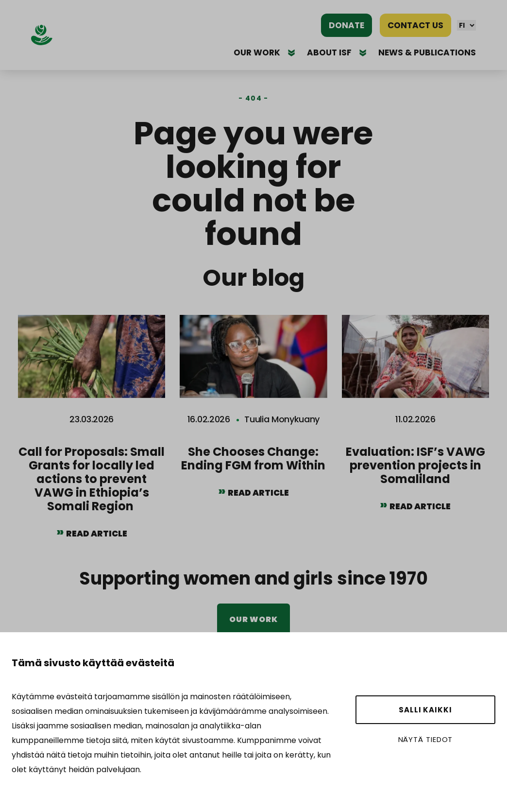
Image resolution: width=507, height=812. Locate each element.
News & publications (427, 52)
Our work (253, 619)
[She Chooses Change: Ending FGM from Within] (253, 414)
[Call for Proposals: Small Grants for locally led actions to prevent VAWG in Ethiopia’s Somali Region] (92, 435)
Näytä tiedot (426, 739)
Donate (346, 25)
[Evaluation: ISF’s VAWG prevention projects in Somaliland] (415, 421)
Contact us (415, 25)
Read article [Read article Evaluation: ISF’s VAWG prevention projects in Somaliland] (420, 506)
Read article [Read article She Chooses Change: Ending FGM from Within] (258, 493)
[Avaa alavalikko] (291, 52)
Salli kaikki (425, 710)
